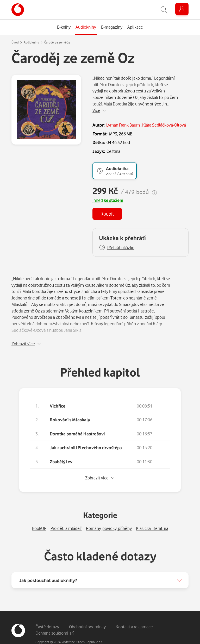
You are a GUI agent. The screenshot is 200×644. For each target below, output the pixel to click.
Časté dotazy (47, 613)
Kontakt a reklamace (134, 613)
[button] (117, 248)
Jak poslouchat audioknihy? (48, 567)
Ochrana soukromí (55, 619)
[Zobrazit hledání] (164, 10)
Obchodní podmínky (87, 613)
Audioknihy (31, 42)
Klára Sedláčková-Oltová (164, 125)
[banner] (18, 10)
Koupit (107, 214)
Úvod (15, 42)
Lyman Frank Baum (123, 125)
